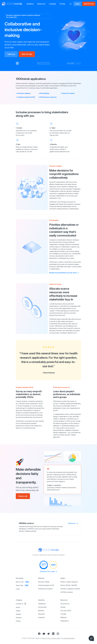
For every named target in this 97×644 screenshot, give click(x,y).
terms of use (46, 638)
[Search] (71, 4)
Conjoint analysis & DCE (25, 97)
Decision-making (23, 93)
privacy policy (56, 638)
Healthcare (42, 604)
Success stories (66, 611)
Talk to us (11, 54)
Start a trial (22, 585)
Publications (65, 621)
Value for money (67, 93)
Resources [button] (39, 4)
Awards (18, 614)
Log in (77, 4)
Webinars (64, 617)
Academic (42, 617)
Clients (18, 611)
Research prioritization (64, 273)
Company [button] (53, 4)
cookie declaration (69, 638)
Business (41, 611)
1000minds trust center (48, 572)
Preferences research (47, 97)
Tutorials (63, 614)
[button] (26, 4)
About (18, 607)
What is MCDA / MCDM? (69, 585)
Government (42, 607)
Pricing (64, 4)
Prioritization (44, 93)
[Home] (10, 4)
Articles (63, 607)
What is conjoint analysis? (69, 582)
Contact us (21, 604)
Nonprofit (41, 614)
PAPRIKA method (67, 592)
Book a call (23, 496)
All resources (65, 604)
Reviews (19, 618)
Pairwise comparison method (70, 589)
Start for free (89, 4)
